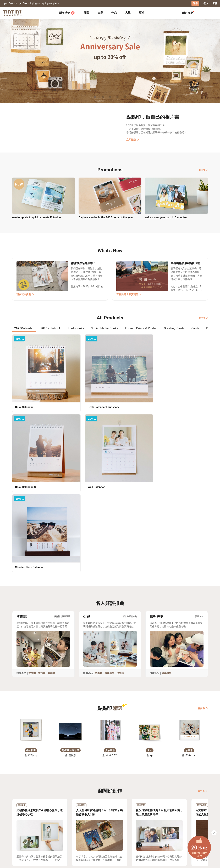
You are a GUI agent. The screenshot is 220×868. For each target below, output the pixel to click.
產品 (87, 12)
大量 (128, 12)
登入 (206, 3)
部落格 (90, 837)
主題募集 (17, 832)
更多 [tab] (142, 12)
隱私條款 (67, 842)
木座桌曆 (109, 548)
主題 (100, 12)
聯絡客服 (67, 837)
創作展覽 (17, 837)
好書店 (113, 832)
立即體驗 (133, 139)
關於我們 (91, 832)
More (203, 169)
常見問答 (67, 832)
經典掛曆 (167, 548)
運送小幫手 (42, 832)
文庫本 (32, 548)
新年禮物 (67, 13)
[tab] (87, 13)
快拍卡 (120, 548)
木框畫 (42, 548)
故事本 (99, 548)
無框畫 (51, 548)
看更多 (203, 583)
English (202, 863)
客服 (215, 3)
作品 (114, 12)
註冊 (195, 3)
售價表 (40, 837)
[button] (31, 603)
